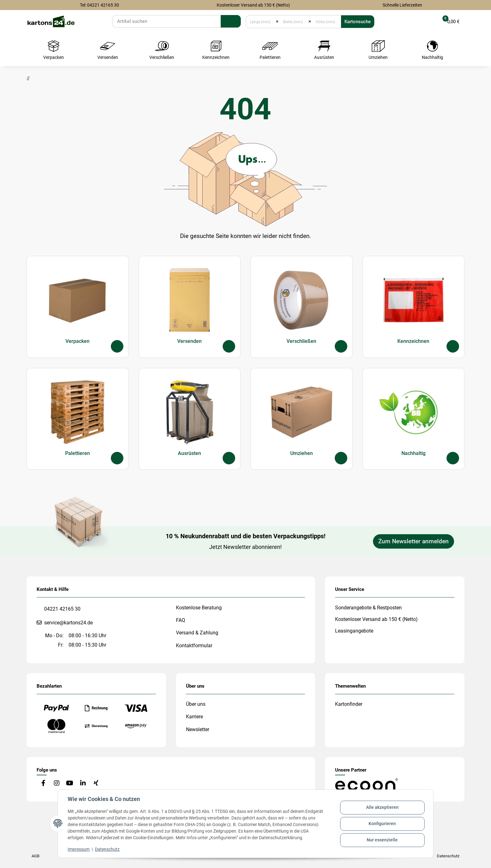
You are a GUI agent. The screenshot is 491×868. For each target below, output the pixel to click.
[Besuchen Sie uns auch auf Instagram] (57, 784)
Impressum (79, 849)
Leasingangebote (354, 631)
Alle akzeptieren (382, 808)
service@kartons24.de (68, 623)
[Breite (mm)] (294, 22)
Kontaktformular (194, 646)
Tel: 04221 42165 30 (99, 5)
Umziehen (302, 453)
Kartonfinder (349, 704)
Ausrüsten (189, 453)
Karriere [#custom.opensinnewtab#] (194, 717)
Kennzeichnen (413, 341)
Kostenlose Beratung (199, 608)
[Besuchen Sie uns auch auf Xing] (96, 784)
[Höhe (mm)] (326, 22)
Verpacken (78, 341)
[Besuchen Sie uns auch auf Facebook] (43, 784)
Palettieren (78, 453)
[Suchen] (166, 21)
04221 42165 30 (62, 609)
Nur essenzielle (382, 840)
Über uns (196, 704)
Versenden (189, 341)
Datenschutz (108, 849)
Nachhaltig (413, 453)
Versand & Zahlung (197, 633)
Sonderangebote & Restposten (368, 608)
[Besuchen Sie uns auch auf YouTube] (70, 784)
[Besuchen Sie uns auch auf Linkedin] (83, 784)
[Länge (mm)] (261, 22)
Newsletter (198, 729)
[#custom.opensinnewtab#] (366, 784)
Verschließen (301, 341)
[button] (426, 22)
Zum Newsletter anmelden (413, 541)
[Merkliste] (410, 22)
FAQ (181, 620)
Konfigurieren (382, 824)
